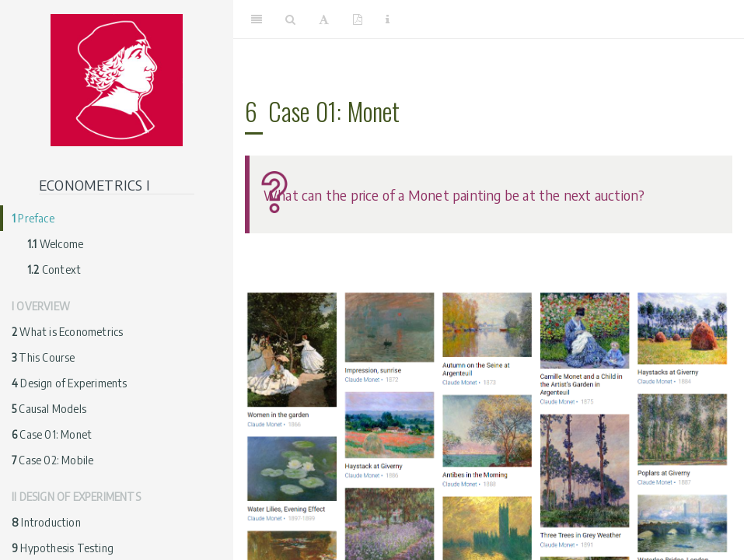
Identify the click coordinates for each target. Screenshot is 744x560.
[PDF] (358, 19)
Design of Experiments (70, 383)
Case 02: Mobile (52, 460)
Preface (33, 218)
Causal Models (49, 409)
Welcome (55, 244)
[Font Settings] (324, 19)
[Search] (290, 19)
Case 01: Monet (52, 434)
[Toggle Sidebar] (257, 19)
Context (54, 269)
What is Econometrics (67, 332)
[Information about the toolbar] (388, 19)
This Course (44, 357)
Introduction (46, 522)
